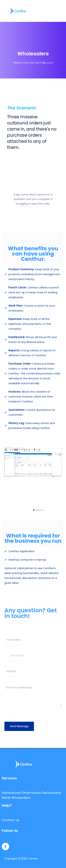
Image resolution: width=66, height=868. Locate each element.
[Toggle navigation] (61, 11)
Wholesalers (21, 798)
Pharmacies (32, 793)
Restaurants (52, 793)
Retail (6, 798)
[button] (8, 479)
